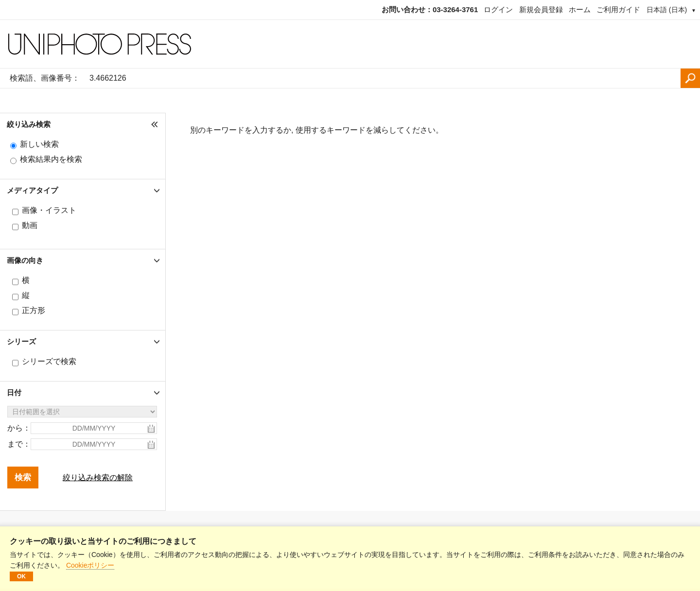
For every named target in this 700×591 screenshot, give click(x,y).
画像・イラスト (49, 210)
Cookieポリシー (90, 565)
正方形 (34, 310)
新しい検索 (39, 144)
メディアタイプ (32, 190)
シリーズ (21, 341)
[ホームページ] (350, 44)
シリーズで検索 (49, 361)
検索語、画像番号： (45, 78)
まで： (19, 444)
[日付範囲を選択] (82, 412)
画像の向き (25, 260)
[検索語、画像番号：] (383, 78)
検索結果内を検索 (51, 159)
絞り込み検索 (29, 124)
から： (19, 428)
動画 (30, 225)
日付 (14, 392)
